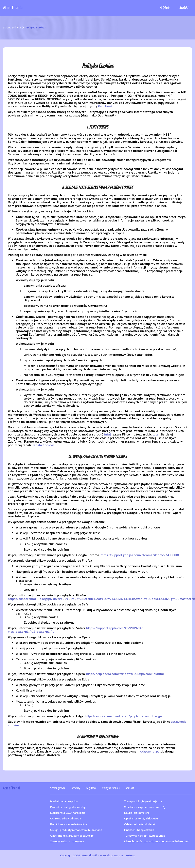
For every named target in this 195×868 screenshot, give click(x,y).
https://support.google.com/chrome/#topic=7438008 (140, 555)
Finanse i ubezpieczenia (139, 830)
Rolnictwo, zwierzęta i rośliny (69, 824)
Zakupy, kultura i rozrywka (67, 841)
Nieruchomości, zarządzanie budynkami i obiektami (157, 841)
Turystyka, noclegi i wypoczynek (145, 836)
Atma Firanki (13, 8)
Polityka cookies (111, 788)
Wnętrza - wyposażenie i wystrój (145, 807)
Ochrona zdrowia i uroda (66, 819)
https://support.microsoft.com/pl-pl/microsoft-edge (123, 716)
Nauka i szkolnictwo (137, 813)
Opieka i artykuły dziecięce (141, 819)
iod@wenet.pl (149, 751)
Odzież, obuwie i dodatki (139, 824)
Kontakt (184, 8)
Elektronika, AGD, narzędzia (68, 813)
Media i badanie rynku (64, 801)
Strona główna (12, 28)
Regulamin (91, 788)
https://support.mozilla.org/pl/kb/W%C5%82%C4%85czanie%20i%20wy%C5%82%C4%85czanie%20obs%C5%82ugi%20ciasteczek (101, 599)
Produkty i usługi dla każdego (69, 807)
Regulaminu (107, 106)
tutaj (107, 434)
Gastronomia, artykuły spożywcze (72, 836)
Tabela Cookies (43, 445)
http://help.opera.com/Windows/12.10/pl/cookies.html (125, 674)
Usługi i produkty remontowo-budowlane (76, 830)
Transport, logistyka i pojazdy (143, 801)
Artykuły (164, 8)
